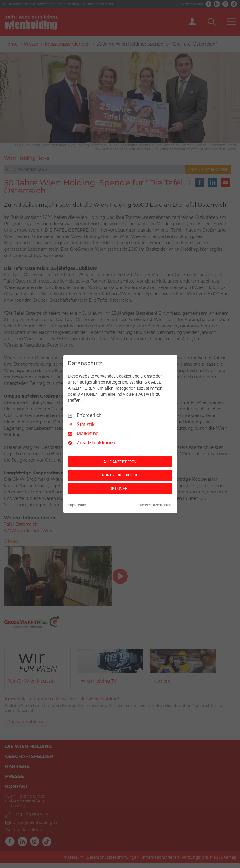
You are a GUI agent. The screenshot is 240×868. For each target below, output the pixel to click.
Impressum (77, 505)
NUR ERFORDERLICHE (120, 475)
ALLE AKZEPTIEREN (120, 462)
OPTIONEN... (120, 489)
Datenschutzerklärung (154, 505)
